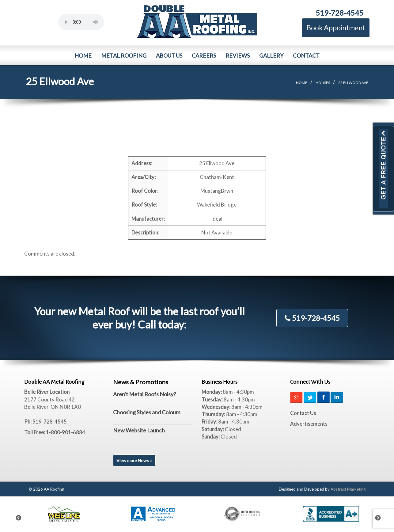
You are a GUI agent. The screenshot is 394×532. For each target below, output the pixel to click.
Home (83, 55)
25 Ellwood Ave (353, 83)
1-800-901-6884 (66, 432)
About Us (169, 55)
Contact (306, 55)
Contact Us (303, 413)
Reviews (238, 55)
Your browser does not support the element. (81, 22)
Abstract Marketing (348, 489)
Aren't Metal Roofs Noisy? (144, 394)
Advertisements (309, 424)
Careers (204, 55)
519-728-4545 (339, 13)
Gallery (271, 55)
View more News (134, 460)
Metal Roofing (124, 55)
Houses (323, 83)
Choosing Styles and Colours (147, 412)
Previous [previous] (22, 517)
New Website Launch (139, 430)
